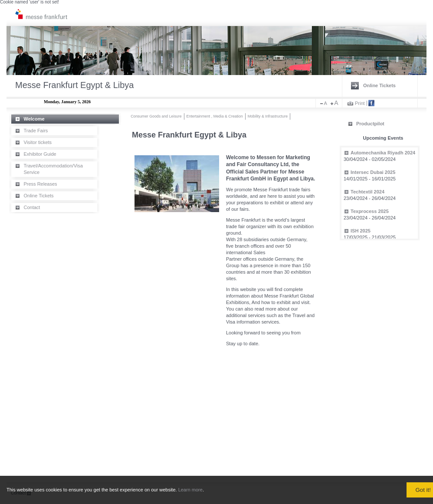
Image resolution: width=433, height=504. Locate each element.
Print (360, 103)
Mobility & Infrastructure (268, 116)
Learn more (190, 490)
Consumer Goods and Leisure (156, 116)
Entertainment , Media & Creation (215, 116)
